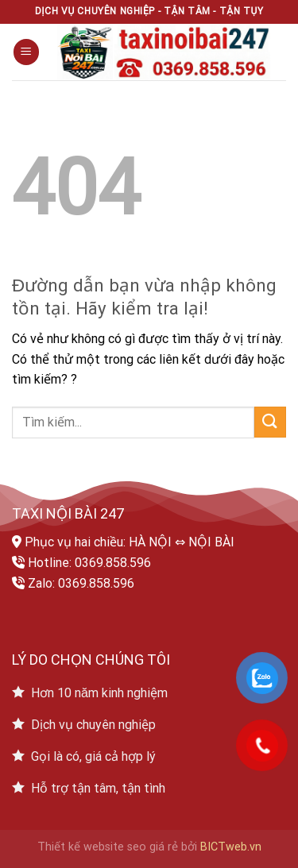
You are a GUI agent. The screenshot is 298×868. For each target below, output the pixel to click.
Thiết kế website (81, 847)
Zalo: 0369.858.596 (81, 583)
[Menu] (26, 52)
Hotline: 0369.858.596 (89, 563)
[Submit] (270, 422)
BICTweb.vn (231, 847)
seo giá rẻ (153, 847)
